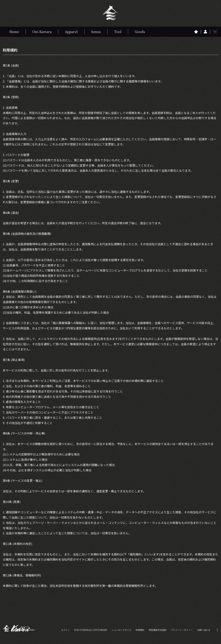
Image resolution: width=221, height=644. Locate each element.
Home (14, 32)
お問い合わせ (204, 630)
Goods (140, 32)
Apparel (71, 32)
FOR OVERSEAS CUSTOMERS (91, 630)
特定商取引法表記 (158, 630)
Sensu (96, 32)
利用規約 (140, 630)
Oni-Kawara (42, 32)
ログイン (66, 630)
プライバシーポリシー (182, 630)
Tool (118, 32)
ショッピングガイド (121, 630)
